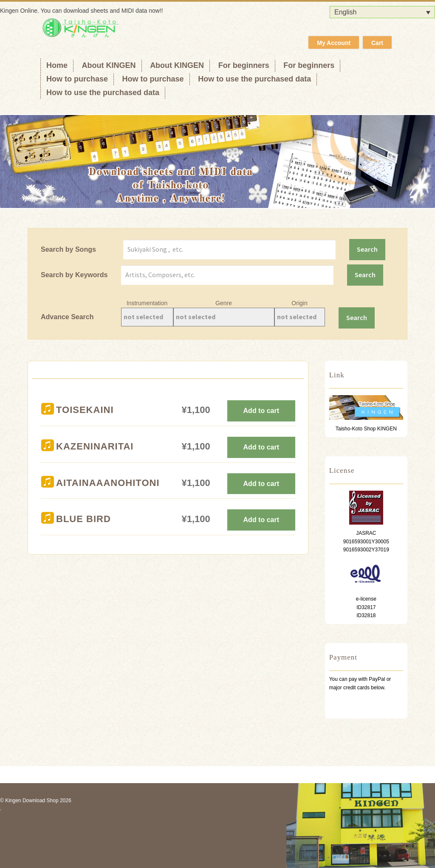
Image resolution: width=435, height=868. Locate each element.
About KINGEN (109, 65)
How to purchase (77, 79)
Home (57, 65)
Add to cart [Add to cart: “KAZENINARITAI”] (261, 447)
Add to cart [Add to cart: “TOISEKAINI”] (261, 411)
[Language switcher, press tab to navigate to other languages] (382, 12)
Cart (377, 43)
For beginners (244, 65)
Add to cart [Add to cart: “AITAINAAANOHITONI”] (261, 484)
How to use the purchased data (254, 79)
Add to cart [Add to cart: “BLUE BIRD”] (261, 520)
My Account (334, 43)
